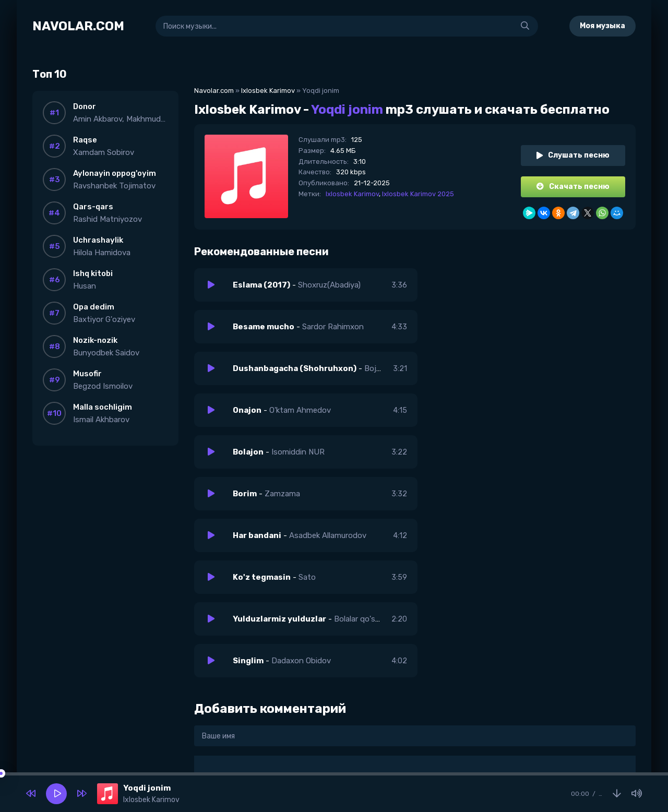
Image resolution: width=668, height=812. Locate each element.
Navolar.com (214, 91)
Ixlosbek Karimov (268, 91)
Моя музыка (603, 26)
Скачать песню (573, 187)
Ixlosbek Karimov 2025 (418, 194)
